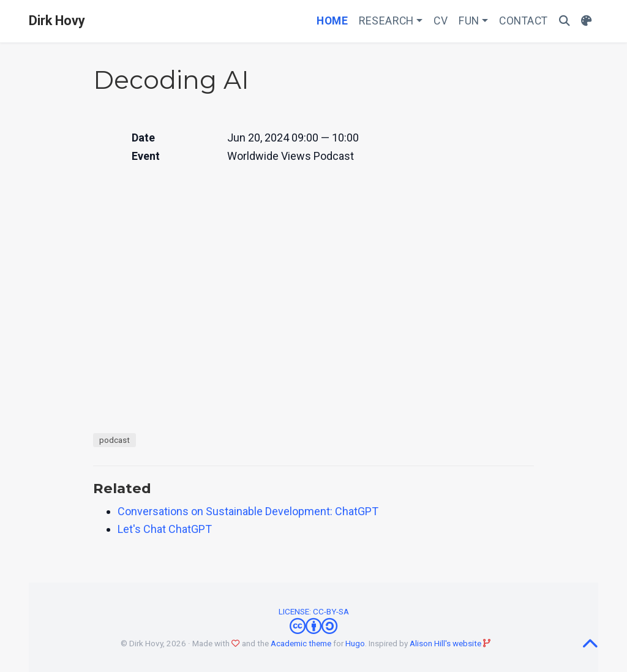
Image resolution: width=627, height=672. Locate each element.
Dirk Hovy (57, 21)
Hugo (355, 643)
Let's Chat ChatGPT (165, 529)
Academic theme (301, 643)
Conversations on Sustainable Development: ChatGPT (248, 511)
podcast (115, 440)
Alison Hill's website (445, 643)
